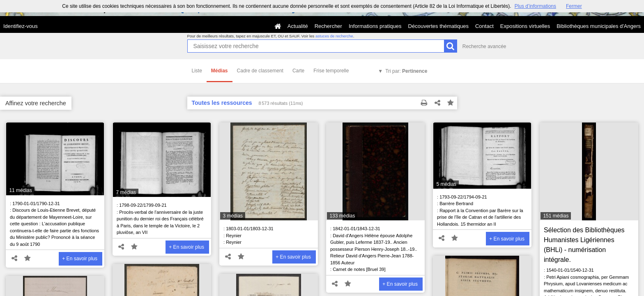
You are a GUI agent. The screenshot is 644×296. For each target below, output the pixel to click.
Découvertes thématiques (438, 26)
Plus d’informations (535, 6)
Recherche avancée (484, 46)
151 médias (556, 216)
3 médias (233, 216)
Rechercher (328, 26)
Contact (484, 26)
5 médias (446, 184)
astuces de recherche (334, 36)
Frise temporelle (331, 71)
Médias (220, 71)
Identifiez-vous (21, 26)
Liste (197, 71)
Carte (298, 71)
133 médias (342, 216)
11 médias (20, 190)
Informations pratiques (375, 26)
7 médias (126, 192)
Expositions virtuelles (525, 26)
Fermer (574, 6)
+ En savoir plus (80, 259)
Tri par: (406, 71)
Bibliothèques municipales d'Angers (599, 26)
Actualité (298, 26)
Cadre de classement (260, 71)
